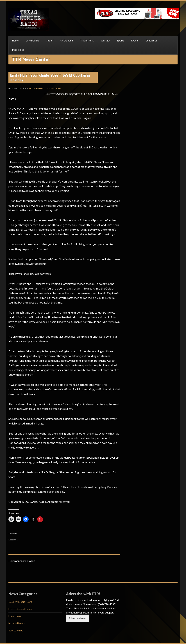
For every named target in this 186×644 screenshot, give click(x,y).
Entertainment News (20, 609)
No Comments (37, 88)
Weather (105, 41)
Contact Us (151, 41)
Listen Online (32, 41)
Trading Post (87, 41)
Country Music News (20, 602)
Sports (121, 41)
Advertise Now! (78, 618)
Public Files (18, 50)
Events (135, 41)
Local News (15, 616)
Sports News (54, 88)
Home (15, 41)
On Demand (66, 41)
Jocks (49, 41)
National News (17, 623)
